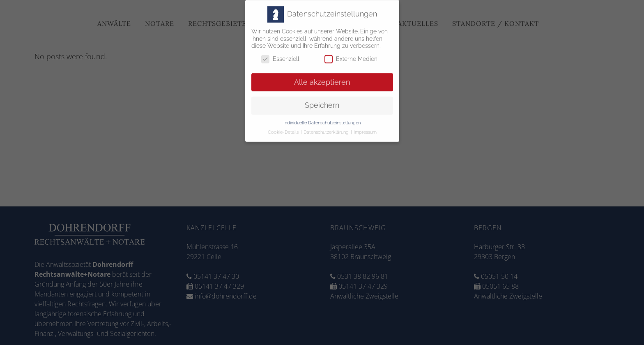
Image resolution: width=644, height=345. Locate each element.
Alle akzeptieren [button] (322, 79)
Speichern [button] (322, 102)
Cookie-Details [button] (284, 129)
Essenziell (280, 55)
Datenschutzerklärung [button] (327, 129)
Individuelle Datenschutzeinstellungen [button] (322, 119)
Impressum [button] (365, 129)
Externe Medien (351, 55)
